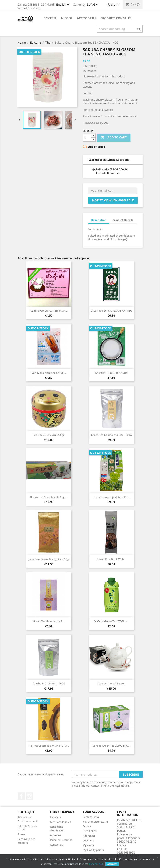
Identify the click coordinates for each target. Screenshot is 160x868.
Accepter (112, 864)
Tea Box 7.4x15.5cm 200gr (49, 435)
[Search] (120, 29)
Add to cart (114, 138)
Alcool (67, 18)
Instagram (29, 796)
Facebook (21, 796)
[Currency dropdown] (93, 5)
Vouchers (88, 840)
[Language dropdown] (63, 5)
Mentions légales (60, 822)
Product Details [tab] (123, 220)
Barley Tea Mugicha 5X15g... (49, 373)
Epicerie (50, 18)
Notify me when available (113, 200)
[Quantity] (87, 138)
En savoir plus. (96, 864)
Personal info (91, 817)
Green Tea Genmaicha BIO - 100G (111, 435)
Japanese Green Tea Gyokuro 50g (49, 559)
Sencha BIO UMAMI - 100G (49, 683)
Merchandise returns (96, 822)
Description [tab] (99, 220)
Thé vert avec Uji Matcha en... (111, 497)
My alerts (88, 845)
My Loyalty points (93, 850)
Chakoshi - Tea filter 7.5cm (111, 373)
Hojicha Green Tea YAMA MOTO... (49, 746)
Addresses (89, 836)
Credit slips (90, 831)
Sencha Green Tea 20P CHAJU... (111, 746)
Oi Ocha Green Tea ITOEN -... (111, 621)
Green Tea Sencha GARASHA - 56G (111, 311)
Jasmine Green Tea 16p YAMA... (49, 311)
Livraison (56, 817)
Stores (21, 834)
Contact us (57, 845)
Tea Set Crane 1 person (111, 683)
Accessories (87, 18)
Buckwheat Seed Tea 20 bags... (49, 497)
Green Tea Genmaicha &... (49, 621)
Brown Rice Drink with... (111, 559)
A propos (56, 835)
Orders (87, 826)
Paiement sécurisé (61, 840)
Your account (94, 812)
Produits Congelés (116, 18)
